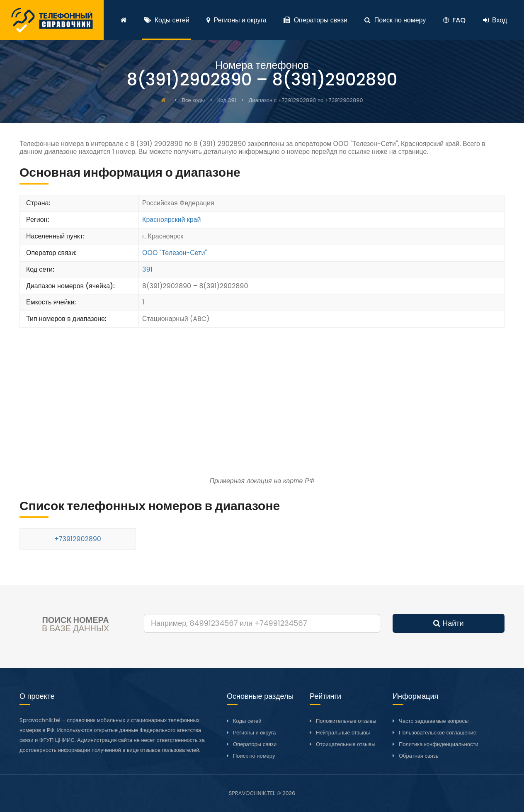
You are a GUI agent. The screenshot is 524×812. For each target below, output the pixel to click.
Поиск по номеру (395, 20)
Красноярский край (171, 220)
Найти (448, 623)
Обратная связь (419, 756)
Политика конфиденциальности (439, 744)
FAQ (454, 20)
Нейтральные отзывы (343, 733)
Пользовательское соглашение (438, 733)
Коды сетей (167, 20)
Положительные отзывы (346, 721)
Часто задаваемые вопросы (434, 721)
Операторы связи (315, 20)
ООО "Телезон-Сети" (175, 253)
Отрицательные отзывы (346, 744)
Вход (495, 20)
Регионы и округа (236, 20)
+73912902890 (78, 539)
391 (147, 269)
